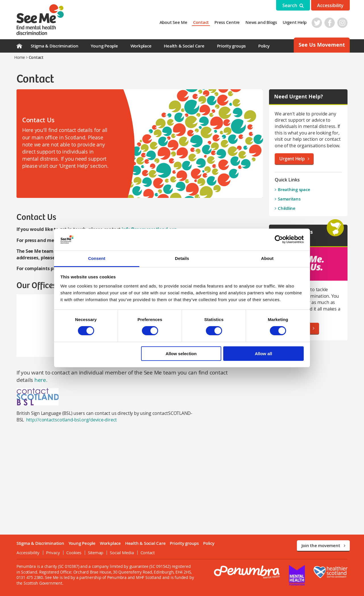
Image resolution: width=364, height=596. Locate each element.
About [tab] (267, 258)
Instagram (345, 23)
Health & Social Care (184, 46)
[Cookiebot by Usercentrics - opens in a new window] (279, 239)
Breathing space (295, 190)
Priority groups (231, 46)
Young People (104, 46)
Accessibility (330, 5)
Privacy (51, 552)
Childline (288, 208)
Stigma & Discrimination (54, 46)
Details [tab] (182, 258)
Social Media (119, 552)
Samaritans (290, 199)
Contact (203, 22)
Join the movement (323, 546)
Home (20, 57)
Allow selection (181, 354)
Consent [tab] (97, 258)
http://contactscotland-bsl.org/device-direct (69, 420)
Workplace (141, 46)
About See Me (175, 22)
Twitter (319, 23)
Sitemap (93, 552)
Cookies (72, 552)
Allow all (263, 354)
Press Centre (229, 22)
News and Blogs (263, 22)
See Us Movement (322, 45)
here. (38, 380)
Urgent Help (297, 22)
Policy (264, 46)
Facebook (332, 23)
